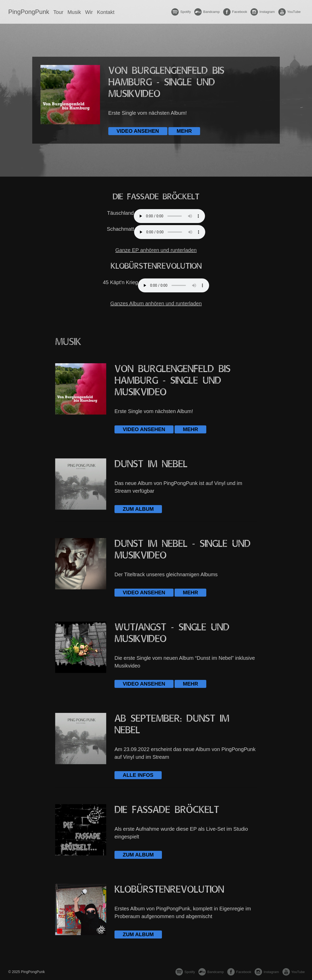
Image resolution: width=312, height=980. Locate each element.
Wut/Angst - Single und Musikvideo (172, 633)
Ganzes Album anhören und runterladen (156, 303)
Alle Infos (138, 775)
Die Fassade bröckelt (167, 810)
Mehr (184, 131)
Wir (89, 12)
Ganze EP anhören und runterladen (156, 250)
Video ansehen (138, 131)
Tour (58, 12)
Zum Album (138, 509)
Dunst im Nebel (151, 464)
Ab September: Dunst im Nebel (172, 724)
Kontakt (106, 12)
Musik (74, 12)
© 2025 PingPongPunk (27, 972)
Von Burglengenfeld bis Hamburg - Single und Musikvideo (166, 82)
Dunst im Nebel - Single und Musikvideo (183, 550)
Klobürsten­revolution (169, 890)
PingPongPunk (29, 12)
